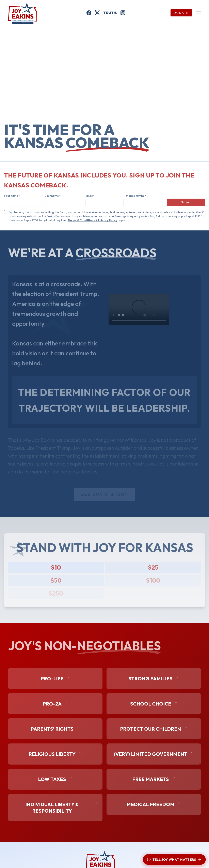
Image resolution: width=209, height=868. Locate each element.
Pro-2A (55, 704)
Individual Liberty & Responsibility (62, 808)
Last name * (53, 196)
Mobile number (136, 196)
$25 (153, 567)
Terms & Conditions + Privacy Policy (92, 220)
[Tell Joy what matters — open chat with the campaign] (174, 859)
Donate (181, 13)
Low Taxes (55, 779)
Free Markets (154, 779)
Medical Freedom (154, 804)
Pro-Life (55, 679)
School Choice (154, 704)
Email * (90, 196)
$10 (56, 567)
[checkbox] (6, 212)
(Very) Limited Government (154, 754)
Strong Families (154, 679)
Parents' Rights (55, 729)
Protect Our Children (154, 729)
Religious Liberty (55, 754)
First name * (12, 196)
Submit (186, 202)
